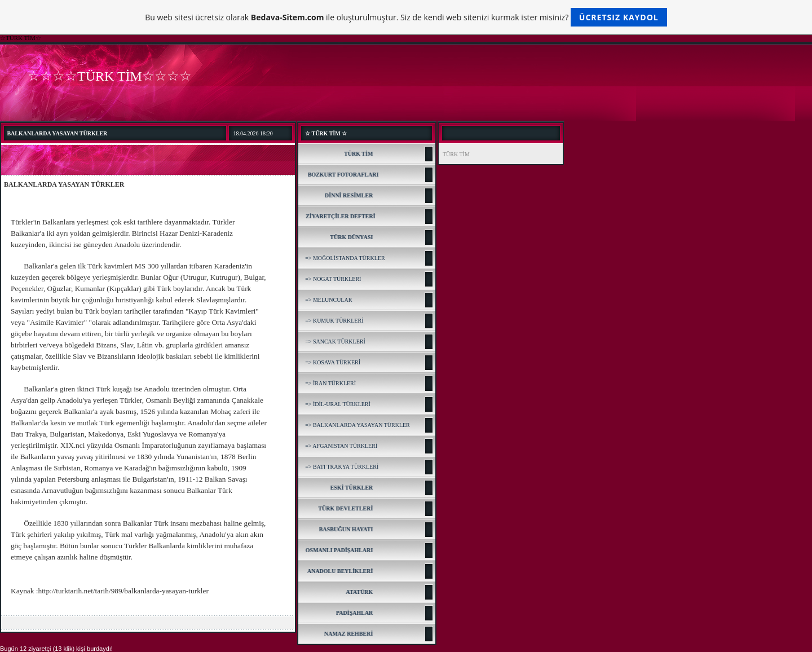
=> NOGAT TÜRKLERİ (333, 279)
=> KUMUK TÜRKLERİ (334, 321)
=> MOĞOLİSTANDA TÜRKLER (345, 258)
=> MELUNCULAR (328, 300)
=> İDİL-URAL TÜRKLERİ (338, 404)
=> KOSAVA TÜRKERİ (333, 362)
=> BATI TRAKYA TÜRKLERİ (342, 467)
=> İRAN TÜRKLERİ (330, 383)
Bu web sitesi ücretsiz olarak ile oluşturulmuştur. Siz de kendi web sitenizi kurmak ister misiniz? (406, 17)
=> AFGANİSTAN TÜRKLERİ (341, 446)
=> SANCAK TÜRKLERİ (335, 342)
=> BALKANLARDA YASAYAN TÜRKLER (358, 425)
